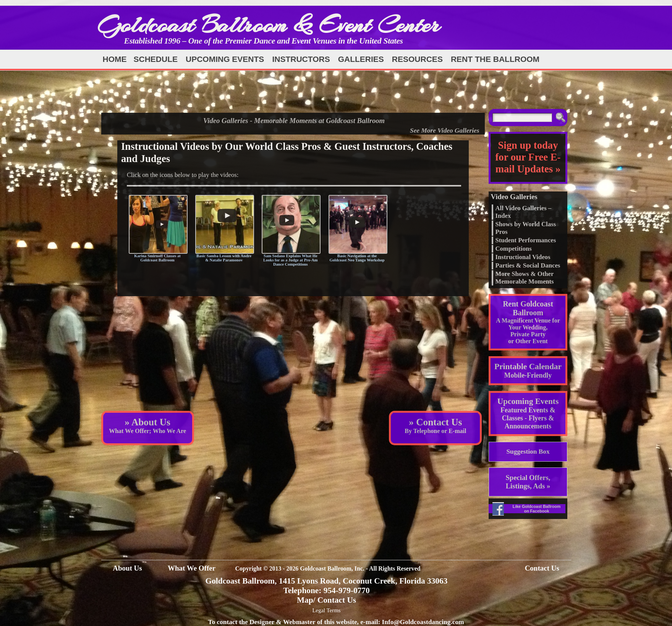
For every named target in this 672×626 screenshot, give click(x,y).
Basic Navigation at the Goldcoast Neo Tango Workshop (357, 258)
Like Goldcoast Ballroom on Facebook (537, 509)
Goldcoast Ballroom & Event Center (269, 25)
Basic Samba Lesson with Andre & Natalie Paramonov (224, 258)
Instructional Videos (523, 257)
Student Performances (525, 240)
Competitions (513, 249)
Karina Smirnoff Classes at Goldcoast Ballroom (157, 258)
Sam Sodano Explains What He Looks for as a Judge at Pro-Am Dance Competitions (291, 260)
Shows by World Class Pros (525, 228)
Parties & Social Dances (528, 265)
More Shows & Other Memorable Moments (524, 278)
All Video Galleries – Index (523, 212)
